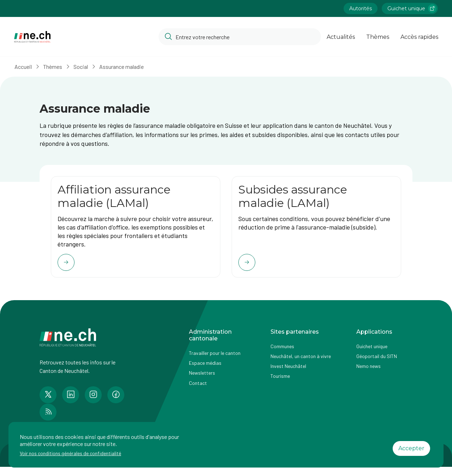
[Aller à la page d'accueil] (32, 37)
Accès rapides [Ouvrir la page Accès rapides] (419, 37)
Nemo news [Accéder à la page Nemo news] (368, 370)
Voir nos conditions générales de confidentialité (70, 453)
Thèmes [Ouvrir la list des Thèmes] (378, 37)
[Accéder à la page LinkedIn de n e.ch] (71, 399)
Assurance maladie (124, 67)
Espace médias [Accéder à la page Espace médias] (205, 367)
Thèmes (55, 67)
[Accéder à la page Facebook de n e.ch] (116, 399)
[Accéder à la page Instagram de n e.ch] (93, 399)
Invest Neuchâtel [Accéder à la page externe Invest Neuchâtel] (288, 370)
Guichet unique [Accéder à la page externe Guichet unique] (372, 350)
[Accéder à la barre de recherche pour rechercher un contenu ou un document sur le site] (240, 37)
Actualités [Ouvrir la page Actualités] (341, 37)
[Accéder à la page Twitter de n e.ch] (48, 399)
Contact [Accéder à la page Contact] (198, 387)
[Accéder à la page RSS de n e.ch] (48, 416)
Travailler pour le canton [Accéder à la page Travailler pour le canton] (215, 357)
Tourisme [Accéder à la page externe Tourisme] (280, 380)
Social (83, 67)
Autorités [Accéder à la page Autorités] (361, 8)
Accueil (26, 67)
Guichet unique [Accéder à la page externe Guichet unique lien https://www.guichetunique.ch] (412, 8)
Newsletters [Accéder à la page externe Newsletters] (202, 377)
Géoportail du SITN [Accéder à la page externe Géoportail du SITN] (377, 360)
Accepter (411, 448)
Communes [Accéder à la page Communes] (282, 350)
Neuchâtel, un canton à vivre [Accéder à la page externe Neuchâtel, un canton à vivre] (301, 360)
